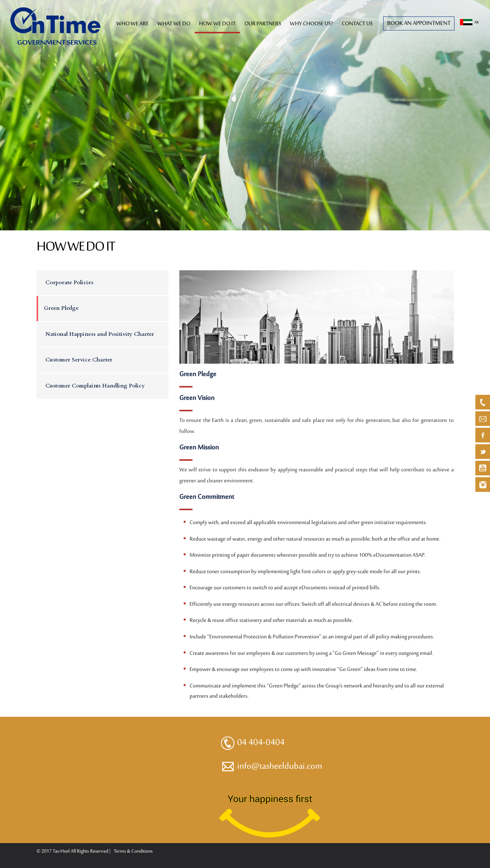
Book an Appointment (419, 23)
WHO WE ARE (132, 24)
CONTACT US (357, 24)
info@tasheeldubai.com (271, 767)
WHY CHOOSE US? (311, 24)
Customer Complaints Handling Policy (95, 386)
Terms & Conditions (133, 851)
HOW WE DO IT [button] (217, 24)
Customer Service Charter (79, 360)
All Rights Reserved (90, 851)
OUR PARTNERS (263, 24)
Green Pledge (61, 308)
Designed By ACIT (436, 851)
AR (469, 23)
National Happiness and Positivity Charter (100, 334)
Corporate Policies (69, 282)
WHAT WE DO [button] (174, 24)
